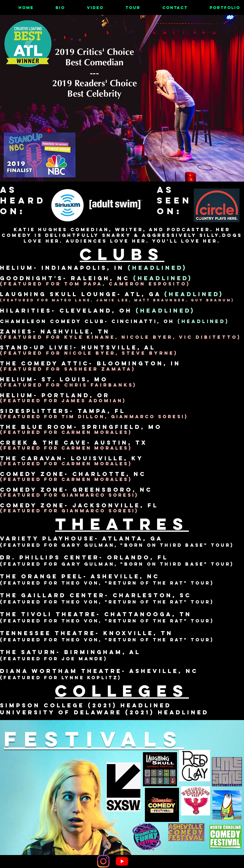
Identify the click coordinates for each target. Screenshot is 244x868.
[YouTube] (122, 861)
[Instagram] (103, 861)
